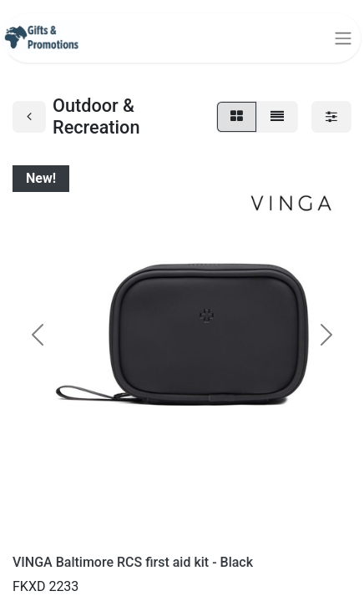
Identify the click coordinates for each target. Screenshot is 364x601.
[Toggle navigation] (343, 38)
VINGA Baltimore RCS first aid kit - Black (133, 562)
